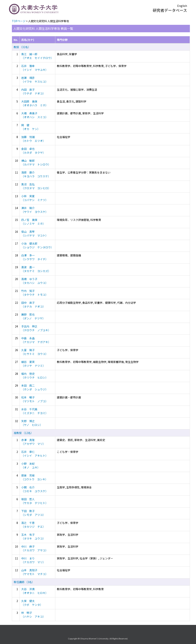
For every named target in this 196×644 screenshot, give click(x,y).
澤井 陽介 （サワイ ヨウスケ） (35, 210)
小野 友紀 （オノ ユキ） (31, 465)
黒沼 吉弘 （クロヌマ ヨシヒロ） (36, 186)
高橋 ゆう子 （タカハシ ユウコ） (35, 281)
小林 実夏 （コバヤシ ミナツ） (35, 198)
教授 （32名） (22, 47)
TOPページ (19, 21)
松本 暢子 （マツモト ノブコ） (35, 399)
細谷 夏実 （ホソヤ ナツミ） (33, 364)
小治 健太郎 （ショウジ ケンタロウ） (37, 245)
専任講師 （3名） (24, 582)
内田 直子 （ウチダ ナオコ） (33, 91)
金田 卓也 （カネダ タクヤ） (33, 151)
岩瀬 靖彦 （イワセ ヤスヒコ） (35, 80)
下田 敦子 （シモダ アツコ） (33, 513)
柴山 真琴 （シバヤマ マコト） (35, 234)
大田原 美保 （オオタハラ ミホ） (35, 103)
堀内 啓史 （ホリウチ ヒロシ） (35, 376)
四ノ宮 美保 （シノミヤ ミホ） (33, 222)
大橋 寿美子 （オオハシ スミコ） (35, 115)
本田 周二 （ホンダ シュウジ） (35, 387)
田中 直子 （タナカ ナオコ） (33, 305)
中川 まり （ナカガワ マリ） (33, 560)
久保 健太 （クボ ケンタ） (32, 603)
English (182, 6)
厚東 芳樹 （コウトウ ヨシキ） (35, 477)
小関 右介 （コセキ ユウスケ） (35, 489)
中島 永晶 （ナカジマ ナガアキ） (36, 340)
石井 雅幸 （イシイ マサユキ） (35, 68)
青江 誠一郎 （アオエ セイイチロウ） (37, 56)
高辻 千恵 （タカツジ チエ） (33, 525)
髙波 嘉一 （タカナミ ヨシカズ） (36, 269)
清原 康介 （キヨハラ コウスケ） (36, 174)
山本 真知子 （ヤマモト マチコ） (35, 572)
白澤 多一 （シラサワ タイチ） (35, 257)
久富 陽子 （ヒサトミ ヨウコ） (35, 352)
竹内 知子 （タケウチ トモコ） (35, 293)
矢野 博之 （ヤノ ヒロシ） (32, 423)
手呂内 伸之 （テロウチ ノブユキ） (36, 328)
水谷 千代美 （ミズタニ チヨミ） (35, 411)
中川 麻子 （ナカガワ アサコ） (35, 548)
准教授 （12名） (23, 433)
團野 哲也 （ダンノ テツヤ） (33, 316)
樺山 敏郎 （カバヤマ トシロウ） (36, 162)
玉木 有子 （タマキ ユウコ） (33, 537)
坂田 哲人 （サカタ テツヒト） (35, 501)
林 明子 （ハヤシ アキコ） (33, 615)
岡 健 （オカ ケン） (31, 127)
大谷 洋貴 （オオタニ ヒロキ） (35, 591)
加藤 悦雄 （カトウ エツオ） (33, 139)
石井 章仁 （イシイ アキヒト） (35, 454)
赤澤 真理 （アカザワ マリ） (33, 442)
